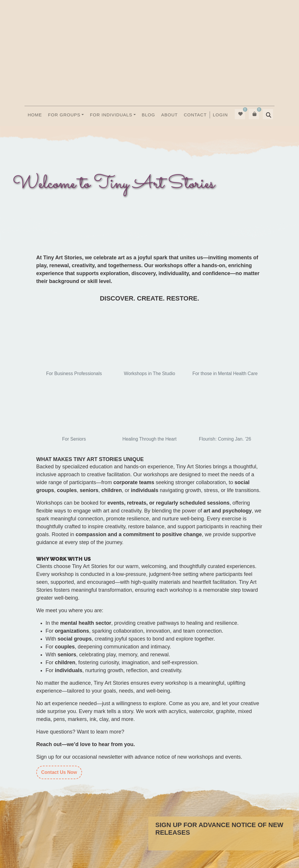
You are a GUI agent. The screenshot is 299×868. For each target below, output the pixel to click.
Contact (195, 115)
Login (220, 115)
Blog (149, 115)
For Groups (64, 115)
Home (35, 115)
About (170, 115)
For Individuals (111, 115)
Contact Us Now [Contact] (59, 772)
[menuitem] (220, 115)
